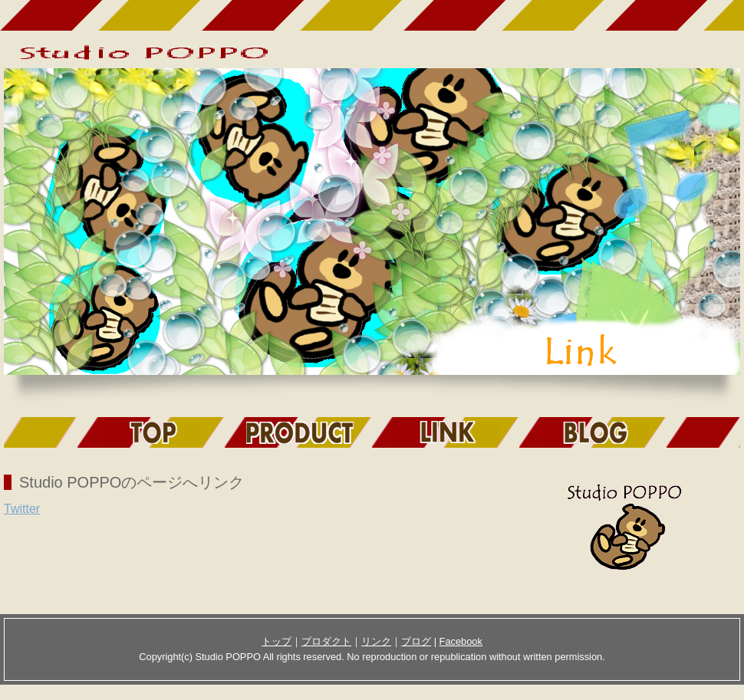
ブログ (416, 641)
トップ (277, 641)
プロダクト (326, 641)
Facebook (461, 641)
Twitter (22, 509)
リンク (376, 641)
